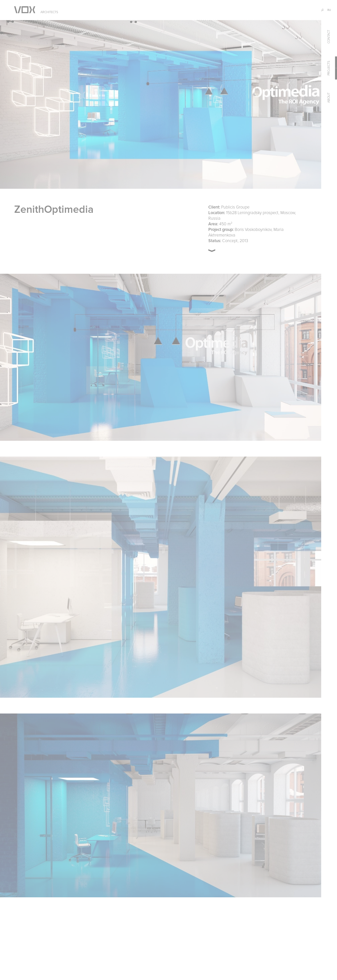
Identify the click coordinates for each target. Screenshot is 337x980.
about (329, 98)
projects (329, 68)
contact (329, 37)
